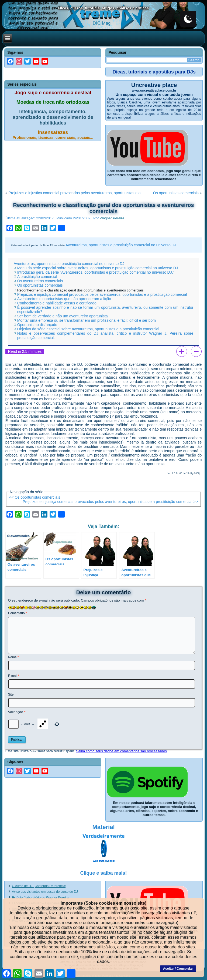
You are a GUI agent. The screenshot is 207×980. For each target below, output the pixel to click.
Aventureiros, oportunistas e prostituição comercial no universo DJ (121, 245)
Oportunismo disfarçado (37, 325)
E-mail (14, 676)
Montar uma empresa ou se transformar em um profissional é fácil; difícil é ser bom (87, 320)
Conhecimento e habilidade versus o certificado (57, 303)
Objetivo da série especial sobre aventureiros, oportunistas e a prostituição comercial (88, 329)
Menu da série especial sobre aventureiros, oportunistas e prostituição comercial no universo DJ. (98, 268)
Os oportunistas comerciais (176, 193)
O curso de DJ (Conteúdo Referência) (39, 886)
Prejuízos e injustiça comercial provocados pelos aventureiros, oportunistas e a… (76, 193)
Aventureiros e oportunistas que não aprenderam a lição (64, 299)
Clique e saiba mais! (103, 873)
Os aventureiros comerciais (40, 281)
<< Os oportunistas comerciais (35, 497)
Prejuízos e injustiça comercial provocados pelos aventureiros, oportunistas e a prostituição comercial (102, 294)
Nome (13, 657)
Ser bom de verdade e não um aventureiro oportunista (63, 316)
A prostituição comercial (37, 277)
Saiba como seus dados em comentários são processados (121, 751)
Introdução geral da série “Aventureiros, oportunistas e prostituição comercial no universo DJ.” (96, 272)
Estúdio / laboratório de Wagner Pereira (40, 898)
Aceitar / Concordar (178, 969)
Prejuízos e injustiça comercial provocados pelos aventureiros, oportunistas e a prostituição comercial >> (110, 502)
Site (11, 694)
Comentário (18, 613)
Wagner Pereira (112, 218)
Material (103, 827)
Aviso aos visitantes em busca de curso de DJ (45, 892)
